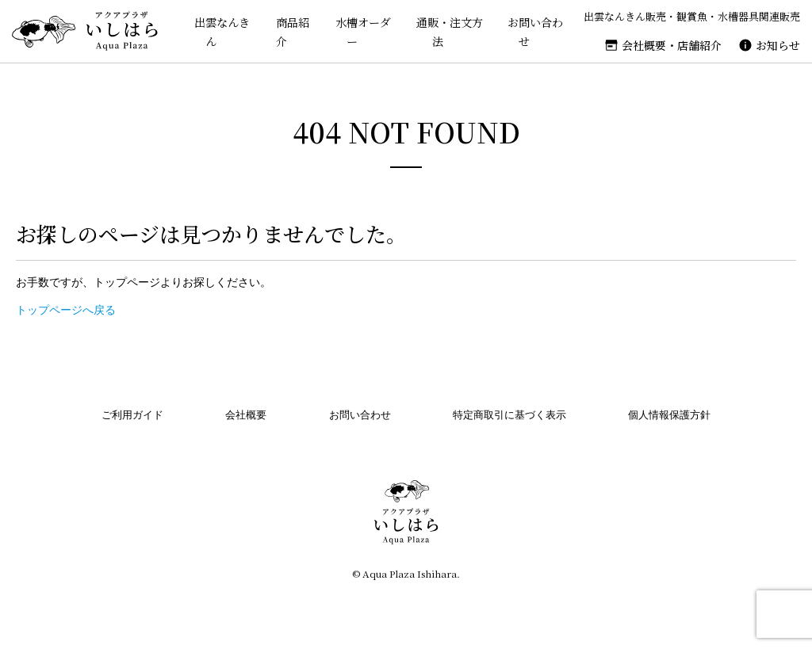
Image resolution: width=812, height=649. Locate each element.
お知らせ (778, 45)
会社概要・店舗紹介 (672, 45)
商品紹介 (282, 31)
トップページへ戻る (66, 310)
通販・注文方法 (443, 31)
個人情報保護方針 (669, 415)
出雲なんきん (209, 31)
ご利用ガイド (132, 415)
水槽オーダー (353, 31)
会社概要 (246, 415)
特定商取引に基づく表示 (509, 415)
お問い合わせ (532, 31)
